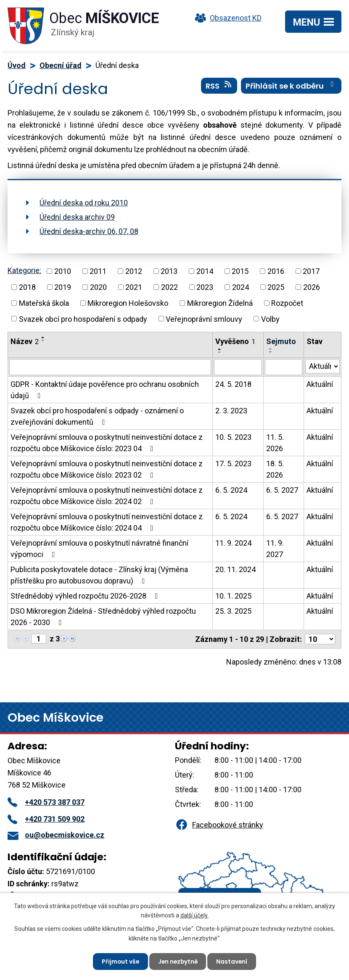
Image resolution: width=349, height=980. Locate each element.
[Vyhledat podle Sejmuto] (284, 367)
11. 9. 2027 (275, 549)
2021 (134, 287)
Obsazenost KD (226, 18)
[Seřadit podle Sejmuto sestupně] (271, 352)
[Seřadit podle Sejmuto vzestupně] (271, 349)
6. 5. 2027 (282, 490)
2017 (311, 271)
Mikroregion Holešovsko (128, 303)
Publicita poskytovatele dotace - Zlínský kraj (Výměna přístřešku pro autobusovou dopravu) (99, 575)
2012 (134, 271)
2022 (169, 287)
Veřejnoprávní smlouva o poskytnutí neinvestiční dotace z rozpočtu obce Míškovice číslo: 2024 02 (107, 496)
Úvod (17, 65)
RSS (219, 86)
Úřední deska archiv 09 (77, 217)
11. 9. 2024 (233, 543)
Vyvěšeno (235, 341)
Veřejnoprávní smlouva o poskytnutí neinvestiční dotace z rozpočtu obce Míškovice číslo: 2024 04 (107, 522)
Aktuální (320, 384)
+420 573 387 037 (46, 802)
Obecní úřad (61, 65)
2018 (27, 287)
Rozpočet (287, 303)
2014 (205, 271)
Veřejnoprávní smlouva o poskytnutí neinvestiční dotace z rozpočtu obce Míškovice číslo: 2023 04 (107, 443)
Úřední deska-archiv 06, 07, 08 (89, 231)
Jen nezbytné (178, 961)
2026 (312, 287)
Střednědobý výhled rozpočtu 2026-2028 (86, 596)
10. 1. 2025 (233, 596)
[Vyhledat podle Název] (110, 367)
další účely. (194, 915)
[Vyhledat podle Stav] (323, 366)
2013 (169, 271)
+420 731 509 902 (46, 819)
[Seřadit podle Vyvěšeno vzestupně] (220, 349)
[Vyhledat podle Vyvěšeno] (238, 367)
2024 (241, 287)
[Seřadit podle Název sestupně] (43, 341)
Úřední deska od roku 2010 (84, 203)
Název (25, 341)
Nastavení (233, 961)
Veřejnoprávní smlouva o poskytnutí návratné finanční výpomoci (99, 549)
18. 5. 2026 (275, 469)
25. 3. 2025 (233, 611)
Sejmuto (281, 341)
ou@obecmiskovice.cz (56, 835)
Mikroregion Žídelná (220, 303)
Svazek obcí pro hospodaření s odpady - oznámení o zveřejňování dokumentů (97, 416)
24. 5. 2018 (233, 384)
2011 (98, 271)
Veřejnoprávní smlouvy (204, 319)
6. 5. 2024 (231, 490)
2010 (63, 271)
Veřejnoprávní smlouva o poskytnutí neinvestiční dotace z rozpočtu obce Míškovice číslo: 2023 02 (107, 469)
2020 (98, 287)
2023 (205, 287)
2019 (63, 287)
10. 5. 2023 (233, 437)
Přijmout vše (119, 961)
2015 (240, 271)
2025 (276, 287)
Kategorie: (24, 270)
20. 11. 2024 (235, 569)
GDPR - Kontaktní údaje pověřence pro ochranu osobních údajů (105, 390)
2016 (276, 271)
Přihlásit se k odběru (291, 86)
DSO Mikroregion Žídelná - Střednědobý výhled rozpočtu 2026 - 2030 (103, 617)
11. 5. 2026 (275, 443)
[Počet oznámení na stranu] (320, 639)
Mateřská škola (44, 303)
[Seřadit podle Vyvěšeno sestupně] (220, 352)
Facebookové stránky (219, 825)
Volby (270, 319)
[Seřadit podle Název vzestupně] (43, 337)
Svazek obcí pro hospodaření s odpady (83, 319)
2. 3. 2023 (231, 411)
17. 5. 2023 (233, 464)
